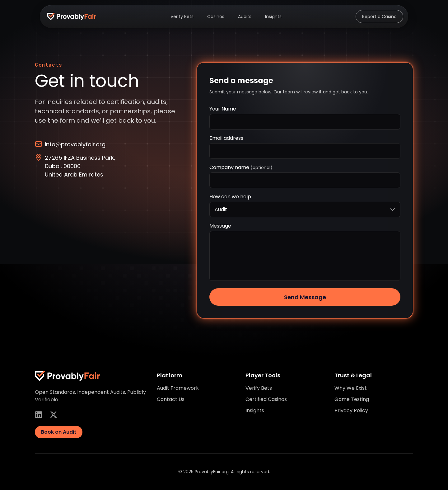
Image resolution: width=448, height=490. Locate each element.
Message (220, 226)
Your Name (223, 109)
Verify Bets (182, 16)
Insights (273, 16)
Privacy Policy (351, 410)
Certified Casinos (266, 399)
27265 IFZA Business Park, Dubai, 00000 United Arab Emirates (75, 166)
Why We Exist (351, 388)
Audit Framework (178, 388)
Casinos (216, 16)
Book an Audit (59, 432)
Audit (306, 210)
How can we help (230, 197)
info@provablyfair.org (70, 144)
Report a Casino (379, 16)
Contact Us (171, 399)
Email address (226, 138)
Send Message (305, 297)
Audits (245, 16)
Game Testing (352, 399)
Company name (241, 167)
